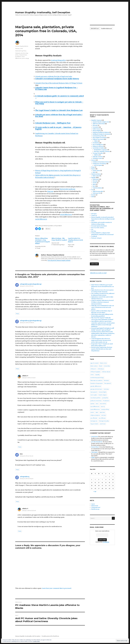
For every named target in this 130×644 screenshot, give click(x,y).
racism (92, 412)
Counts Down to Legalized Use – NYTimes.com (56, 88)
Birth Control (96, 176)
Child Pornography (98, 191)
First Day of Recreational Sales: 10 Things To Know (59, 83)
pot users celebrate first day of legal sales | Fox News (59, 116)
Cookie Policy (36, 641)
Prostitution (96, 143)
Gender (95, 183)
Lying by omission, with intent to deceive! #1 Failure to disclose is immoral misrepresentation (102, 302)
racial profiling (105, 409)
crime (92, 375)
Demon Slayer (95, 447)
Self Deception (98, 165)
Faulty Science (97, 129)
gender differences (96, 386)
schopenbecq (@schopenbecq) (31, 284)
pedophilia (105, 398)
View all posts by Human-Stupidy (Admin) (59, 260)
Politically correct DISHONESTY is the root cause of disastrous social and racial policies (103, 307)
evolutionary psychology (97, 378)
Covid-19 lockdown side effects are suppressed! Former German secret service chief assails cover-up (101, 340)
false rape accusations (96, 380)
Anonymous (95, 437)
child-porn (93, 369)
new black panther (96, 398)
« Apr (95, 492)
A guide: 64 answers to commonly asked (59, 97)
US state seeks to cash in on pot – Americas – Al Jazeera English (58, 128)
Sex (92, 190)
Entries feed (95, 506)
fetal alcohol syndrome (68, 189)
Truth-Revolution (97, 188)
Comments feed (96, 507)
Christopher (94, 452)
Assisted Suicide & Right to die (101, 122)
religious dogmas (95, 415)
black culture (94, 366)
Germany (106, 389)
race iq (103, 406)
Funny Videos (96, 171)
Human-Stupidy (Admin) (22, 46)
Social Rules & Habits (98, 148)
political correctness (96, 401)
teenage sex (94, 421)
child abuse (101, 369)
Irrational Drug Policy (21, 51)
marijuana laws (23, 55)
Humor (93, 169)
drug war (50, 191)
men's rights (94, 395)
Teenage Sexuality (98, 153)
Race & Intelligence (98, 145)
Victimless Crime (97, 158)
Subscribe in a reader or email (98, 273)
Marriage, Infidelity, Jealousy (102, 151)
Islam (94, 184)
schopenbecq (25, 477)
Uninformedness (96, 174)
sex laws (104, 415)
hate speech (94, 392)
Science (93, 160)
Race (94, 186)
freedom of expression (97, 383)
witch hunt (103, 424)
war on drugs (25, 58)
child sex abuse (106, 372)
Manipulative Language (100, 150)
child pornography (95, 372)
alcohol (23, 53)
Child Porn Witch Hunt (99, 124)
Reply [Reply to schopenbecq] (17, 501)
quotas (92, 404)
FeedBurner (106, 542)
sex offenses (102, 418)
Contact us (94, 216)
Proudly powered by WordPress (50, 636)
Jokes (94, 172)
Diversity (95, 125)
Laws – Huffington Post (53, 123)
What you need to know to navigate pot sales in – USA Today (59, 103)
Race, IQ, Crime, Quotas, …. (98, 228)
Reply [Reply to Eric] (17, 470)
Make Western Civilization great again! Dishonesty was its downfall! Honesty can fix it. (103, 287)
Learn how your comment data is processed (57, 588)
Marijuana (18, 53)
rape (97, 412)
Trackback (94, 236)
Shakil (93, 457)
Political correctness (98, 139)
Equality (93, 178)
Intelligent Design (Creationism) (101, 134)
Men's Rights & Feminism (100, 138)
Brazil (101, 366)
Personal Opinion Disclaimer (99, 226)
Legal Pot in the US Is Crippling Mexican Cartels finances (75, 240)
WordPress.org (95, 509)
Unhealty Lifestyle (98, 157)
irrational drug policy (58, 60)
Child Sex (96, 155)
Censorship (107, 366)
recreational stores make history (57, 79)
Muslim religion (103, 395)
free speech (108, 383)
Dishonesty (96, 179)
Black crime (103, 363)
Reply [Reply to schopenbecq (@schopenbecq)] (17, 314)
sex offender (94, 418)
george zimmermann (96, 389)
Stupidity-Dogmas (96, 120)
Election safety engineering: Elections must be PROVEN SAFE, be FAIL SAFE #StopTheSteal (102, 349)
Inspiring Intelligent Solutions (101, 132)
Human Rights (97, 131)
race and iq (103, 404)
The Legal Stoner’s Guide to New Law (59, 110)
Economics (96, 127)
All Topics (94, 214)
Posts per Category (96, 238)
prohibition (18, 57)
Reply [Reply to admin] (20, 447)
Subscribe (94, 264)
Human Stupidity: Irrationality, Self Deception (43, 12)
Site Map (94, 231)
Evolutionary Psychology (99, 164)
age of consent (95, 363)
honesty (93, 195)
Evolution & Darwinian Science (101, 162)
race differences (95, 406)
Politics (96, 141)
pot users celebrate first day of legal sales (54, 76)
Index (93, 221)
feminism (106, 380)
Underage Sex (97, 193)
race (97, 404)
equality (97, 375)
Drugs (93, 167)
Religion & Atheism (98, 146)
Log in (93, 504)
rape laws (102, 412)
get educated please (97, 442)
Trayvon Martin (94, 424)
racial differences (66, 214)
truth (93, 197)
